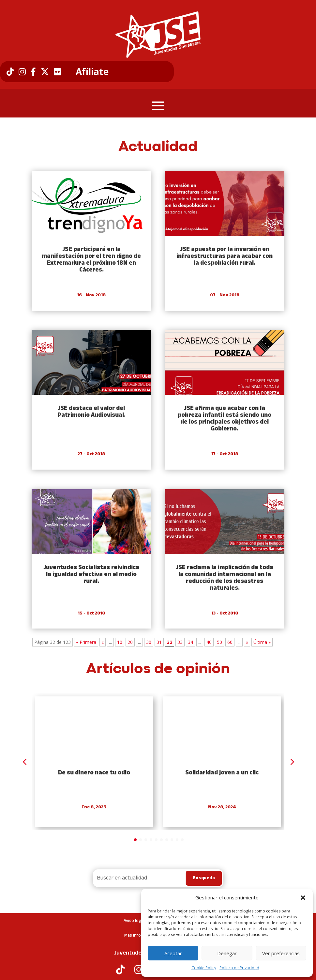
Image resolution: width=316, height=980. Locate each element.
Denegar (227, 953)
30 (149, 642)
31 (159, 642)
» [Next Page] (247, 642)
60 (230, 642)
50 (219, 642)
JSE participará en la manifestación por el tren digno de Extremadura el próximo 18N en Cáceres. (91, 260)
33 (180, 642)
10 (120, 642)
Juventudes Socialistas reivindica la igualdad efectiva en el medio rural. (91, 575)
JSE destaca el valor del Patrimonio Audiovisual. (91, 412)
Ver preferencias (281, 953)
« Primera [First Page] (86, 642)
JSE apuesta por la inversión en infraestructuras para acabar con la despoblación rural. (225, 256)
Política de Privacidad (239, 968)
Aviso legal (134, 921)
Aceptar (173, 953)
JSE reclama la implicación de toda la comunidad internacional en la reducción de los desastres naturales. (225, 578)
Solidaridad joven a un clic (222, 773)
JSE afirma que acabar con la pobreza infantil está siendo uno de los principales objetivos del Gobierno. (225, 419)
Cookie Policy (204, 968)
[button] (303, 898)
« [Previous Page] (103, 642)
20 (130, 642)
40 (209, 642)
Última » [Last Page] (262, 642)
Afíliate (92, 72)
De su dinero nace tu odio (94, 773)
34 (190, 642)
